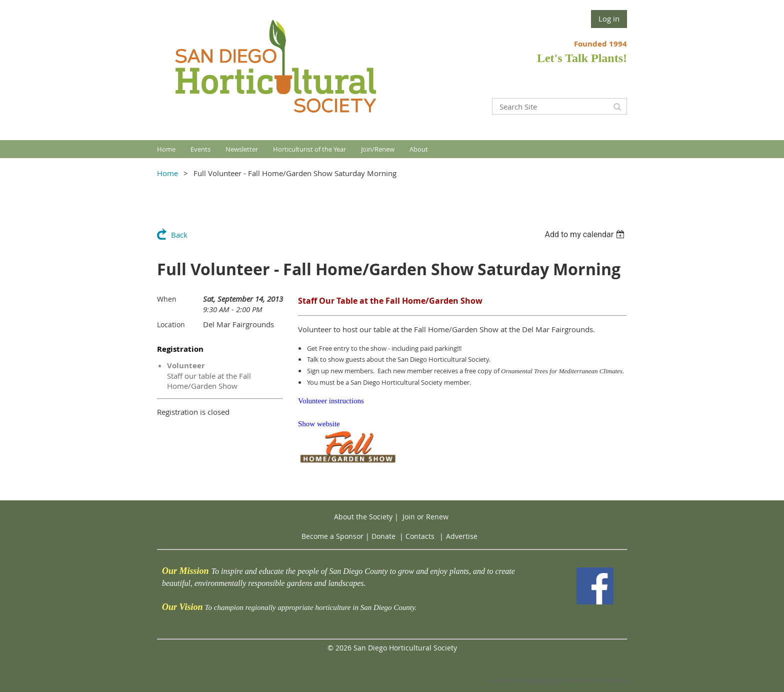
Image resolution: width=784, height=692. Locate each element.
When (167, 299)
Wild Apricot (544, 680)
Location (171, 324)
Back (179, 235)
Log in (609, 19)
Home (167, 173)
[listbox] (586, 234)
